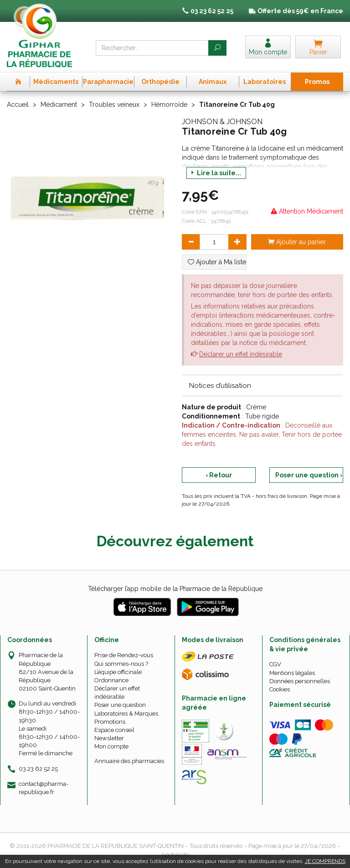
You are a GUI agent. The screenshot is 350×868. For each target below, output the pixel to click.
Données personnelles (300, 681)
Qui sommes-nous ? (121, 664)
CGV (275, 664)
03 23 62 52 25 (38, 769)
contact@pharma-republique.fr (44, 788)
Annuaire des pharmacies (129, 761)
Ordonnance (111, 680)
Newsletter (109, 738)
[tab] (262, 385)
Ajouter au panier (297, 242)
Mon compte (111, 746)
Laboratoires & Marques (126, 714)
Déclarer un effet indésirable (241, 354)
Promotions (110, 722)
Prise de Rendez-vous (124, 655)
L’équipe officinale (118, 672)
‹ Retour (219, 475)
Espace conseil (114, 730)
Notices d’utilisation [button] (220, 386)
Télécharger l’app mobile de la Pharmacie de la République (175, 589)
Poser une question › (309, 475)
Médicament (59, 105)
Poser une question (120, 705)
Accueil (18, 105)
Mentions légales (292, 673)
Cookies (280, 689)
